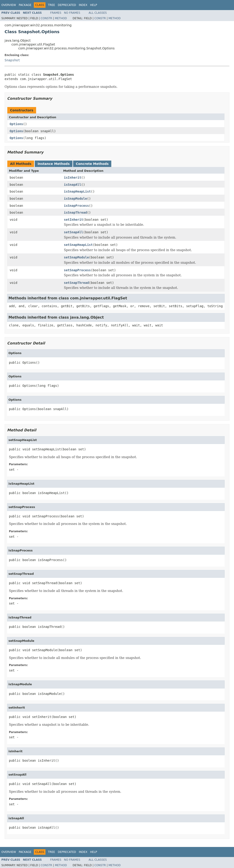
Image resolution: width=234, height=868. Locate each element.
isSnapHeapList (77, 191)
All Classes (98, 13)
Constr (46, 18)
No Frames (72, 13)
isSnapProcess (77, 206)
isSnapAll (73, 185)
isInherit (73, 177)
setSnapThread (77, 283)
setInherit (74, 220)
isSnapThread (76, 212)
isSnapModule (76, 199)
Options (16, 124)
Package (25, 5)
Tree (52, 5)
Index (83, 5)
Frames (56, 13)
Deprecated (67, 5)
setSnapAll (74, 232)
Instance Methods (53, 164)
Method (61, 18)
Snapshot (12, 60)
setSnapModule (77, 257)
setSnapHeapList (78, 245)
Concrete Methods (92, 164)
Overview (9, 5)
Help (94, 5)
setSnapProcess (77, 270)
